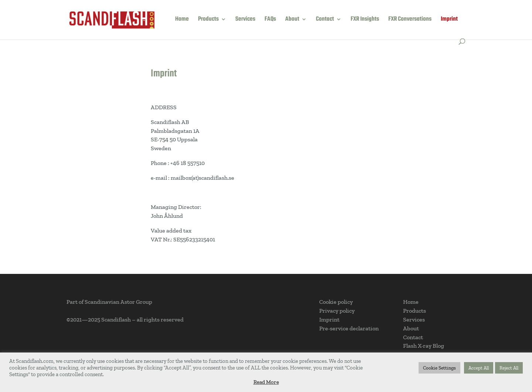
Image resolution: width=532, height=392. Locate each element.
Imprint (449, 20)
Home (182, 20)
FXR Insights (365, 20)
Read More (266, 382)
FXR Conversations (410, 20)
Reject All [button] (509, 368)
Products (208, 20)
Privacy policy (337, 311)
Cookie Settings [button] (439, 368)
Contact (325, 20)
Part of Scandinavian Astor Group (109, 302)
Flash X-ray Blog (424, 346)
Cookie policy (336, 302)
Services (245, 20)
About (292, 20)
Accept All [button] (479, 368)
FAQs (270, 20)
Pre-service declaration (349, 328)
